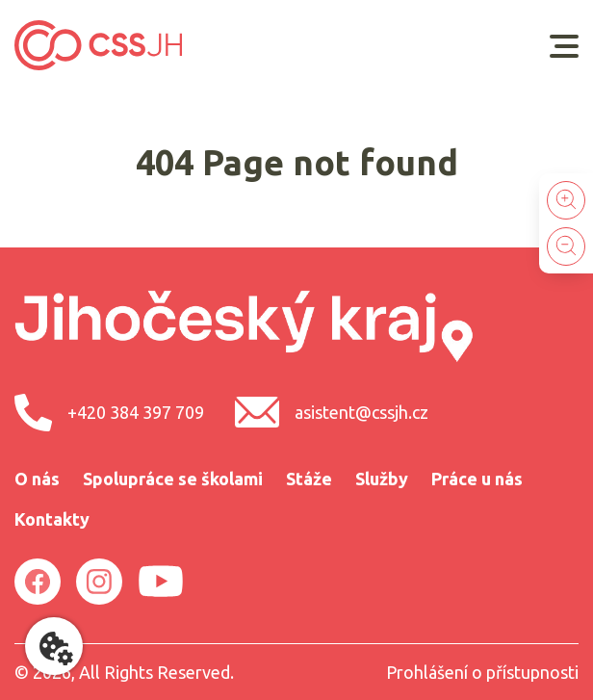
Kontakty (52, 519)
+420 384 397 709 (109, 413)
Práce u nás (477, 479)
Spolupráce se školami (173, 479)
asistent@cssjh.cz (332, 412)
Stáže (309, 479)
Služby (382, 479)
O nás (37, 479)
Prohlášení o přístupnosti (482, 672)
